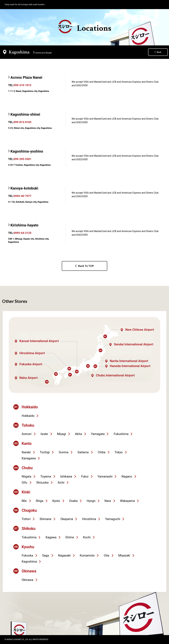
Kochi (87, 537)
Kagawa (51, 537)
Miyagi (61, 434)
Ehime (70, 537)
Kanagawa (29, 458)
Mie (24, 501)
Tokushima (29, 537)
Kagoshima (29, 562)
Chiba (102, 452)
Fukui (85, 476)
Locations (85, 27)
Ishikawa (66, 476)
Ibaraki (26, 452)
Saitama (83, 452)
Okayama (67, 519)
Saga (46, 555)
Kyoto (56, 501)
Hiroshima (89, 519)
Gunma (64, 452)
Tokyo (118, 452)
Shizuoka (42, 483)
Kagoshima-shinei (25, 114)
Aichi (61, 483)
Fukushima (121, 434)
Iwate (44, 434)
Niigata (27, 476)
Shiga (40, 501)
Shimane (45, 519)
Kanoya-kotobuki (24, 188)
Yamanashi (105, 476)
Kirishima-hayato (24, 225)
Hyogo (91, 501)
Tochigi (45, 452)
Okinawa (27, 580)
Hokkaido (28, 416)
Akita (78, 434)
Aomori (27, 434)
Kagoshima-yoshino (27, 151)
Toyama (46, 476)
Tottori (26, 519)
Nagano (127, 476)
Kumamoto (87, 555)
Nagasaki (64, 555)
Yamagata (98, 434)
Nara (108, 501)
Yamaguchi (113, 519)
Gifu (24, 483)
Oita (106, 555)
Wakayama (128, 501)
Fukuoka (27, 555)
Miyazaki (124, 555)
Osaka (73, 501)
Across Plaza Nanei (26, 77)
